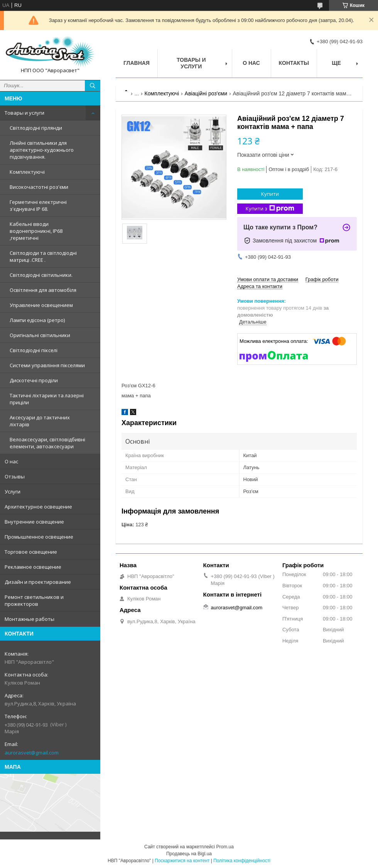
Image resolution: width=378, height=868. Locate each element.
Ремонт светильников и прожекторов (34, 600)
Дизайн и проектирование (38, 582)
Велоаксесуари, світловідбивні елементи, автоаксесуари (47, 443)
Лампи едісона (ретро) (37, 320)
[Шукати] (93, 86)
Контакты (294, 63)
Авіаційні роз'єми (206, 93)
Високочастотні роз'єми (39, 187)
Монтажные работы (30, 619)
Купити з (270, 209)
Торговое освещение (31, 552)
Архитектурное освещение (38, 507)
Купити (270, 194)
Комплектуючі (27, 172)
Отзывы (15, 476)
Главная (137, 63)
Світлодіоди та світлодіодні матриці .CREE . (43, 256)
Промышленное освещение (39, 537)
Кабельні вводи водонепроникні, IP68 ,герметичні (36, 231)
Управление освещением (41, 305)
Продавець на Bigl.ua (189, 854)
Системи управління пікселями (47, 365)
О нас (11, 461)
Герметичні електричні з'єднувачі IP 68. (38, 205)
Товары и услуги (24, 113)
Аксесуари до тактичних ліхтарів (40, 421)
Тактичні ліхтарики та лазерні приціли (47, 399)
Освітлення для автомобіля (43, 290)
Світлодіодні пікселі (34, 350)
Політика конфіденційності (242, 861)
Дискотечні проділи (34, 380)
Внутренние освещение (34, 522)
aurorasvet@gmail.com (32, 753)
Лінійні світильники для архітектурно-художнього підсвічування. (42, 150)
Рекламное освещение (33, 567)
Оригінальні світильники (40, 335)
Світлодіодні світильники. (41, 275)
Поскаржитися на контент (182, 861)
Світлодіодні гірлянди (36, 128)
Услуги (13, 492)
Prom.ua (225, 847)
